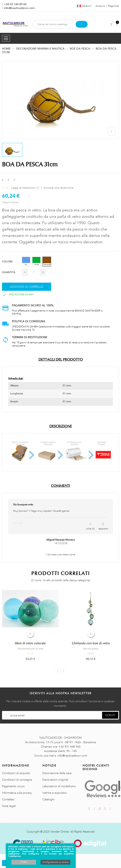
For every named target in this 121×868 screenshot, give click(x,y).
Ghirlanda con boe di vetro (91, 643)
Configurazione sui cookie (56, 862)
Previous (58, 671)
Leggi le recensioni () (25, 188)
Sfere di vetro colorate (30, 643)
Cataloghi (48, 799)
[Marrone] (47, 262)
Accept (24, 862)
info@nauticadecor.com (19, 8)
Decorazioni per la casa (30, 649)
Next (64, 671)
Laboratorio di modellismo (59, 786)
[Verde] (36, 262)
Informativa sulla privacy (17, 793)
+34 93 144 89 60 (15, 4)
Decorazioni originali (55, 780)
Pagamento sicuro (13, 786)
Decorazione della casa (57, 773)
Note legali (9, 806)
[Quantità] (34, 272)
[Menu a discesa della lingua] (84, 6)
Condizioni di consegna (17, 780)
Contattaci (8, 799)
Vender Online (60, 832)
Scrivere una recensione (59, 188)
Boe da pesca (91, 649)
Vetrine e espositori (55, 793)
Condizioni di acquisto (16, 773)
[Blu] (26, 262)
